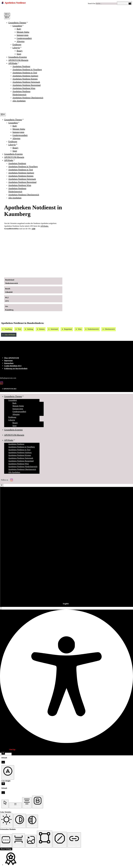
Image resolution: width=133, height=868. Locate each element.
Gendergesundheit (24, 38)
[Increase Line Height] (3, 784)
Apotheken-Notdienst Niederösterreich (23, 467)
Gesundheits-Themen (18, 23)
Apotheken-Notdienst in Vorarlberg (27, 70)
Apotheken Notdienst (21, 66)
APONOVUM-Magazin (18, 60)
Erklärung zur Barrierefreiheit (16, 369)
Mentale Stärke (23, 32)
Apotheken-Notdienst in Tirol (25, 73)
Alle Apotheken (19, 101)
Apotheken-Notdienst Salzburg (25, 76)
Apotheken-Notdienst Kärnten (25, 79)
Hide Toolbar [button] (6, 754)
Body (19, 29)
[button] (1, 608)
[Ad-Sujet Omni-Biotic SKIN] (41, 274)
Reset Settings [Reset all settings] (6, 849)
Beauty (20, 51)
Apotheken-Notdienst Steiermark (26, 82)
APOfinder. (44, 226)
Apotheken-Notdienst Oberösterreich (28, 98)
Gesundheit (18, 26)
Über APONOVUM (12, 358)
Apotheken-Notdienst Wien (24, 88)
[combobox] (66, 547)
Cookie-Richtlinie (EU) (13, 366)
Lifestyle (17, 48)
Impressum (8, 360)
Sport (19, 54)
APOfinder (14, 63)
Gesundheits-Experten (18, 57)
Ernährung (17, 44)
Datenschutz (9, 363)
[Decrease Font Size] (3, 762)
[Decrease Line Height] (3, 793)
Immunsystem (22, 35)
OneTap (12, 749)
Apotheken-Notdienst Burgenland (26, 85)
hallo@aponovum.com (8, 378)
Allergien (21, 41)
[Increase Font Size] (3, 753)
